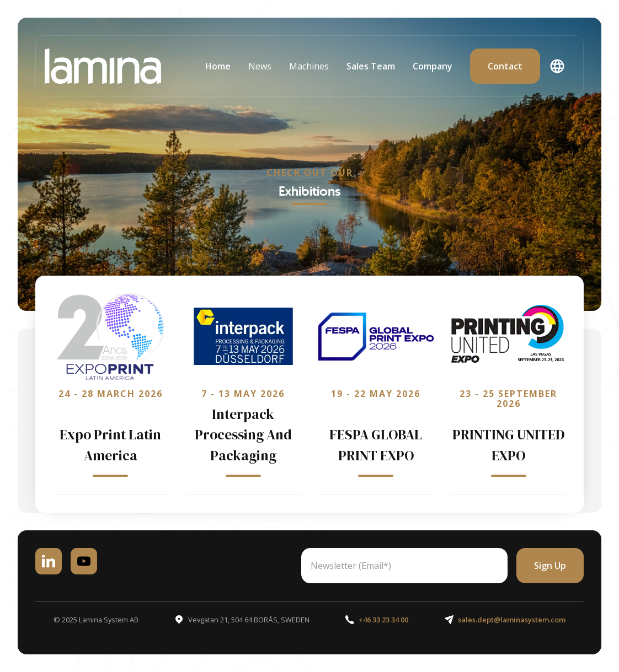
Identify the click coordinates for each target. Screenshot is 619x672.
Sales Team (371, 66)
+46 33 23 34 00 (383, 620)
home (218, 66)
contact (505, 66)
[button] (260, 66)
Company (433, 66)
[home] (103, 66)
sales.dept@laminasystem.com (512, 620)
